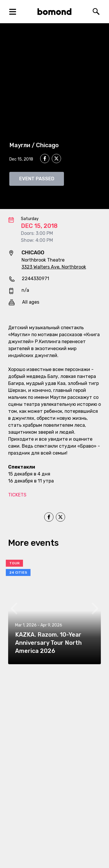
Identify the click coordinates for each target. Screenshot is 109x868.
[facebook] (45, 159)
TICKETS (17, 495)
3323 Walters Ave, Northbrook (54, 267)
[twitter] (56, 159)
